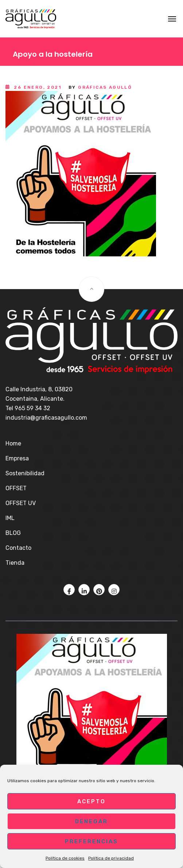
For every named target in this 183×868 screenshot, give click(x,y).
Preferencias (91, 841)
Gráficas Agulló (105, 87)
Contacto (18, 548)
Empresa (17, 458)
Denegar (91, 821)
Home (13, 443)
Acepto (91, 801)
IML (10, 518)
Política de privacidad (111, 858)
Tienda (15, 563)
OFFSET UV (21, 503)
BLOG (13, 533)
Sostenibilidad (25, 473)
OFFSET (16, 488)
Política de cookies (65, 858)
